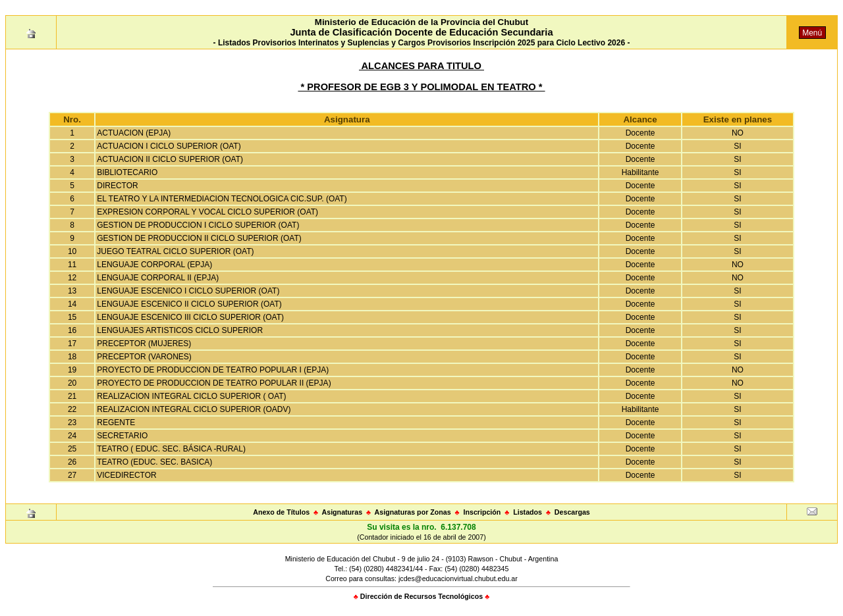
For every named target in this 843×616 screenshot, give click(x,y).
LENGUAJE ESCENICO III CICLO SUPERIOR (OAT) (190, 317)
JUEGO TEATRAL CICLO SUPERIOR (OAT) (175, 251)
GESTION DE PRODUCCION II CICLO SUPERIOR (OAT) (199, 238)
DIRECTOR (117, 186)
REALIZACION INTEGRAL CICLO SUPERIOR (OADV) (194, 409)
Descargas (572, 512)
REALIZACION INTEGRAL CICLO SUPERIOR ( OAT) (191, 396)
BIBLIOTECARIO (127, 172)
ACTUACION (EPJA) (134, 133)
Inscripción (482, 512)
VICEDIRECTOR (126, 475)
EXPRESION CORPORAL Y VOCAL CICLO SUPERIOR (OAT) (207, 212)
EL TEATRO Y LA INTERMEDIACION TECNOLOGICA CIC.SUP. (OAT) (222, 199)
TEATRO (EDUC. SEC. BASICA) (154, 462)
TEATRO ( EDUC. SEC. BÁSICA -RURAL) (171, 449)
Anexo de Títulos (281, 512)
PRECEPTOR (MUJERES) (144, 344)
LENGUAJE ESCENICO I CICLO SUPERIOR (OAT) (188, 291)
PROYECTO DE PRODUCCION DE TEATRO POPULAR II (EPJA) (214, 383)
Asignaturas (342, 512)
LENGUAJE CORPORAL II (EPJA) (158, 278)
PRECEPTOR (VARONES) (144, 357)
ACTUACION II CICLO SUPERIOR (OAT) (170, 159)
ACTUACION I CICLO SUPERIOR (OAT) (169, 146)
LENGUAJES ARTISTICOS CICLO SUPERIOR (180, 330)
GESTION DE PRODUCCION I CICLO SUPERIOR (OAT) (198, 225)
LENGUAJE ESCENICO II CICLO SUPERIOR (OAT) (189, 304)
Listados (528, 512)
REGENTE (116, 423)
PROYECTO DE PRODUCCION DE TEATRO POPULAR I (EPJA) (213, 370)
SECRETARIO (122, 436)
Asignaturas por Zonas (413, 512)
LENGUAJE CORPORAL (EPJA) (154, 265)
